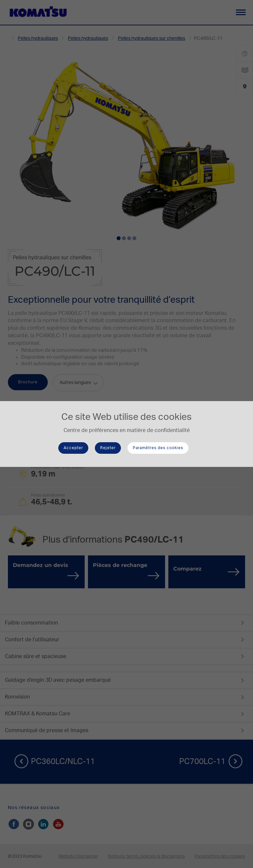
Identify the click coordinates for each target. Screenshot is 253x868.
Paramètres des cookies (158, 448)
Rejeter (108, 448)
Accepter (73, 448)
